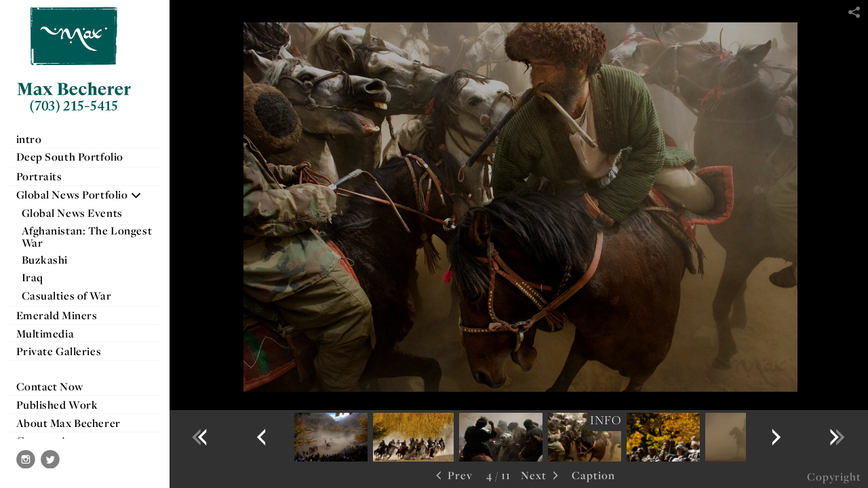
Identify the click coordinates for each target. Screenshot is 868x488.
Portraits (39, 176)
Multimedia (45, 333)
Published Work (57, 405)
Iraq (40, 277)
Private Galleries (59, 351)
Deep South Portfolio (77, 157)
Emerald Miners (57, 315)
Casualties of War (74, 296)
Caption (593, 475)
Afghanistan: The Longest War (87, 237)
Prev (453, 476)
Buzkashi (45, 260)
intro (29, 139)
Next (541, 476)
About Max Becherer (68, 423)
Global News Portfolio (79, 195)
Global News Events (72, 213)
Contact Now (50, 386)
